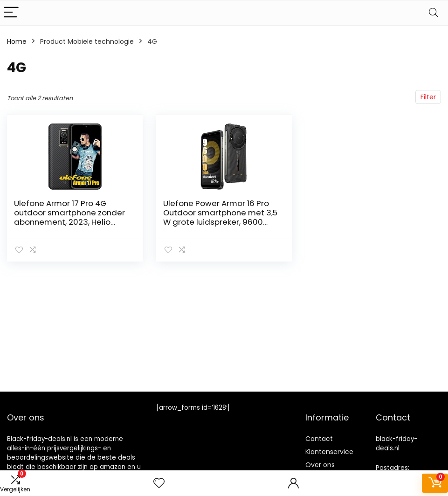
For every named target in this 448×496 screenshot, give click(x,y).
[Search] (434, 13)
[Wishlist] (159, 483)
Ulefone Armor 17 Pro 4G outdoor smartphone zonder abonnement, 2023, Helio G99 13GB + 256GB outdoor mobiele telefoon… (69, 222)
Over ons (320, 465)
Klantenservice (329, 452)
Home (17, 41)
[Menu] (11, 13)
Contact (319, 439)
